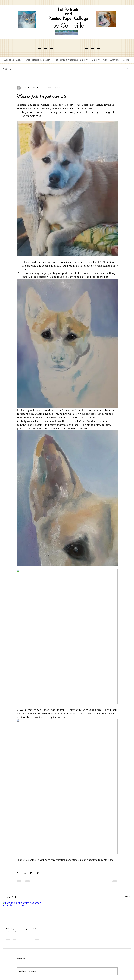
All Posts (7, 69)
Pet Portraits (68, 9)
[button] (128, 69)
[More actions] (116, 88)
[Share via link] (38, 873)
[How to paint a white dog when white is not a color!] (23, 913)
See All (128, 896)
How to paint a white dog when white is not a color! (22, 930)
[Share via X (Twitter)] (25, 873)
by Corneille (68, 25)
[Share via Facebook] (18, 873)
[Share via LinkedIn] (31, 873)
